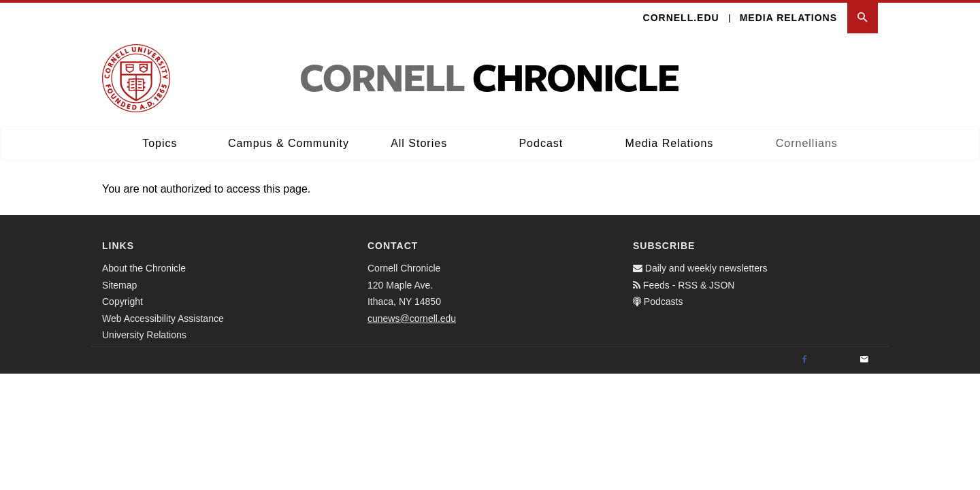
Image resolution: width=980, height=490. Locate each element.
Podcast (541, 143)
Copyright (122, 301)
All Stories (419, 143)
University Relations (144, 335)
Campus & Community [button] (289, 143)
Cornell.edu (681, 18)
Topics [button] (160, 143)
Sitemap (119, 285)
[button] (863, 18)
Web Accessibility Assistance (163, 318)
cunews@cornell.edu (412, 318)
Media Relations (788, 18)
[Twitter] (834, 360)
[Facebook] (804, 360)
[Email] (864, 360)
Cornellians (807, 143)
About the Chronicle (144, 268)
